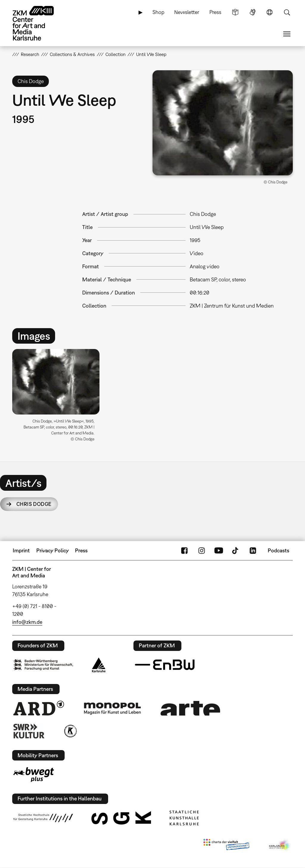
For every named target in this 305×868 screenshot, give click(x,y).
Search (287, 12)
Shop (158, 12)
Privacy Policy (53, 550)
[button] (223, 123)
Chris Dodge (34, 504)
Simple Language (235, 12)
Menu (287, 34)
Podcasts (278, 550)
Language (270, 12)
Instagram (202, 551)
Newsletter (187, 12)
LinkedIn (253, 551)
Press (215, 12)
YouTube (219, 551)
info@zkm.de (27, 622)
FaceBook (184, 551)
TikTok (236, 551)
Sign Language (253, 12)
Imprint (21, 550)
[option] (59, 398)
